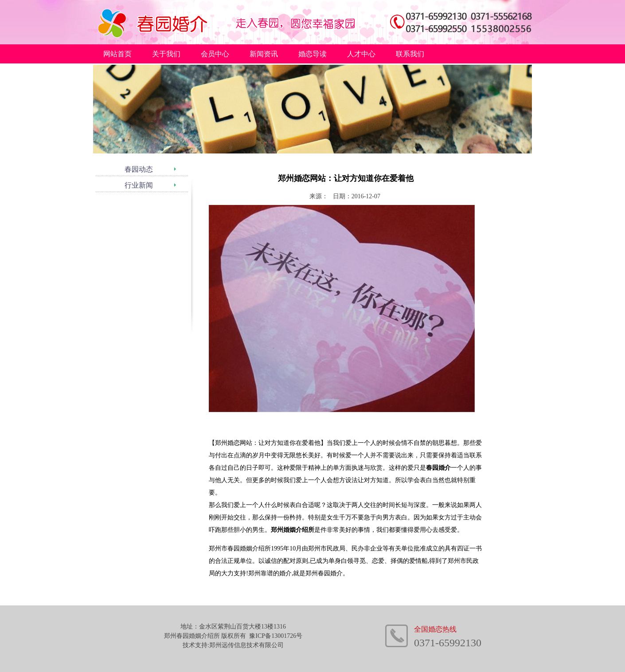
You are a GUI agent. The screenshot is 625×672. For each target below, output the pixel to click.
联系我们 (410, 54)
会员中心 (215, 54)
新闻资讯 (264, 54)
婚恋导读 (312, 54)
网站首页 (117, 54)
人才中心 (361, 54)
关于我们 (166, 54)
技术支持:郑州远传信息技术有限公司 (233, 645)
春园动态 (139, 169)
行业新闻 (139, 185)
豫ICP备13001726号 (276, 636)
